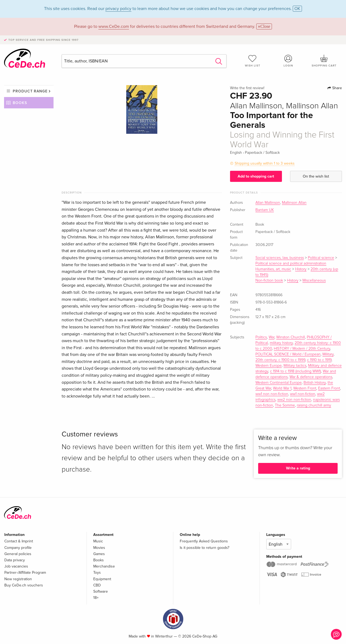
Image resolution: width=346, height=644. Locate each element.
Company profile (18, 548)
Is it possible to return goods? (204, 548)
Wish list (252, 61)
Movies (99, 548)
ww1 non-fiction (303, 394)
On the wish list (316, 176)
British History (315, 383)
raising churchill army (314, 405)
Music (98, 541)
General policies (18, 554)
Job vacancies (16, 566)
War (272, 337)
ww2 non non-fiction (294, 400)
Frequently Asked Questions (204, 541)
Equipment (102, 579)
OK (297, 9)
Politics (261, 337)
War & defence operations (311, 377)
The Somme (285, 405)
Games (99, 554)
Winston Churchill (291, 337)
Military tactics (295, 366)
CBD (97, 585)
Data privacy (15, 560)
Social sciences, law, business (280, 258)
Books (20, 103)
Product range (30, 91)
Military (328, 354)
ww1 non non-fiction (272, 394)
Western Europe (269, 366)
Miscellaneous (314, 281)
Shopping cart (324, 61)
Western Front (305, 388)
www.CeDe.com (114, 26)
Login (288, 61)
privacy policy (118, 9)
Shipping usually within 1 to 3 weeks (265, 163)
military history (281, 343)
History (301, 269)
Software (101, 591)
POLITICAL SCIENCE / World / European (288, 354)
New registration (18, 579)
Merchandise (104, 566)
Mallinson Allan (294, 203)
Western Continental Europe (279, 383)
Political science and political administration (291, 263)
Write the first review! (247, 88)
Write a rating (298, 468)
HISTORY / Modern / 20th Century (302, 349)
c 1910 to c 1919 (319, 360)
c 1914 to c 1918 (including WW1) (295, 371)
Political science (321, 258)
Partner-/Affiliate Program (25, 573)
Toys (97, 573)
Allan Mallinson (268, 203)
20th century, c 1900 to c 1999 (280, 360)
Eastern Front (329, 388)
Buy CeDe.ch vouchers (24, 585)
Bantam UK (265, 210)
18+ (96, 598)
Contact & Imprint (19, 541)
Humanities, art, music (273, 269)
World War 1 (282, 388)
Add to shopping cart (256, 176)
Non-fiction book (269, 281)
